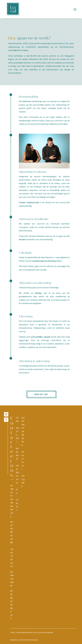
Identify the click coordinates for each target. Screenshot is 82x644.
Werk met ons (41, 394)
